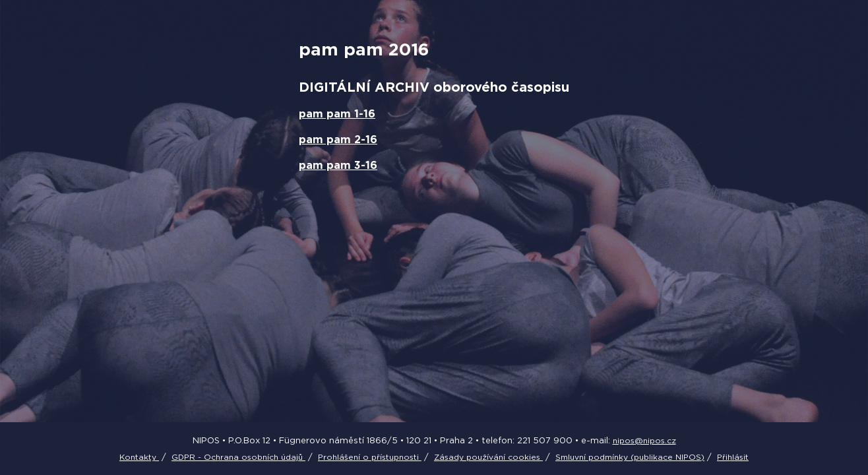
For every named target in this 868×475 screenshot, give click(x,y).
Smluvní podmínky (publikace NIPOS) (630, 457)
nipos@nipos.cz (644, 440)
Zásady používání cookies (488, 457)
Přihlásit (733, 457)
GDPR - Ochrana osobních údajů (238, 457)
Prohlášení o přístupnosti (370, 457)
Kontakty (139, 457)
